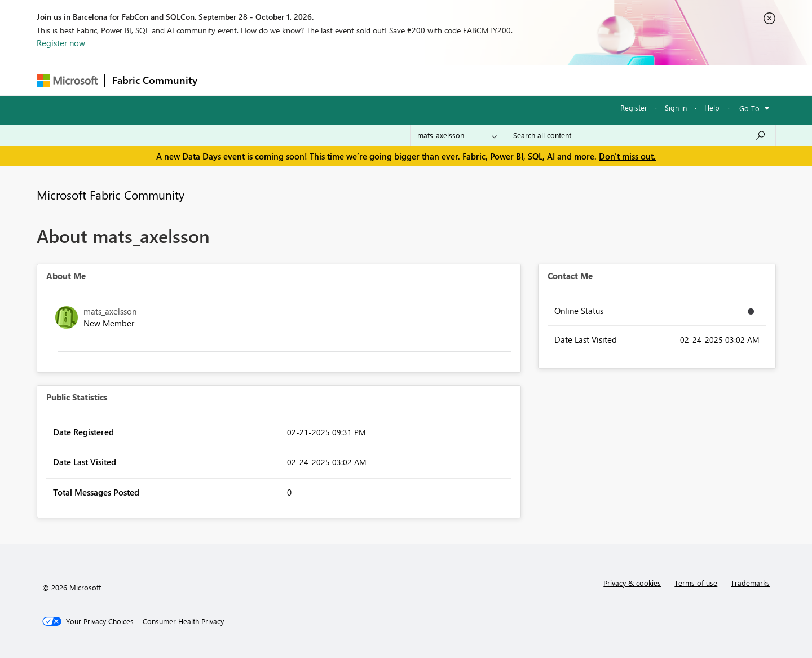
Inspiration (273, 80)
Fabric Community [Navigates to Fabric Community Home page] (155, 80)
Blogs (420, 80)
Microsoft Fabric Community (111, 195)
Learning (463, 80)
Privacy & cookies (632, 583)
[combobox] (640, 135)
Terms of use (696, 583)
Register (634, 107)
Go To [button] (749, 108)
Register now (61, 43)
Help (712, 107)
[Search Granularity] (457, 135)
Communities (369, 80)
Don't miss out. (627, 156)
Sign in (676, 107)
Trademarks (750, 583)
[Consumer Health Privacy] (183, 621)
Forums (223, 80)
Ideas (319, 80)
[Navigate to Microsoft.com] (67, 80)
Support (511, 80)
